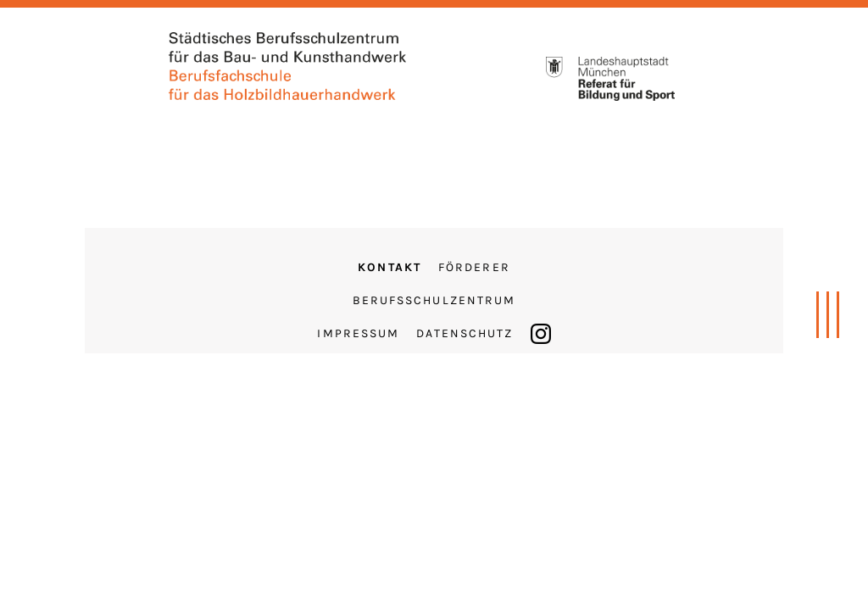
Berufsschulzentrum (434, 300)
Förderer (474, 267)
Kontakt (389, 267)
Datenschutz (465, 333)
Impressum (358, 333)
